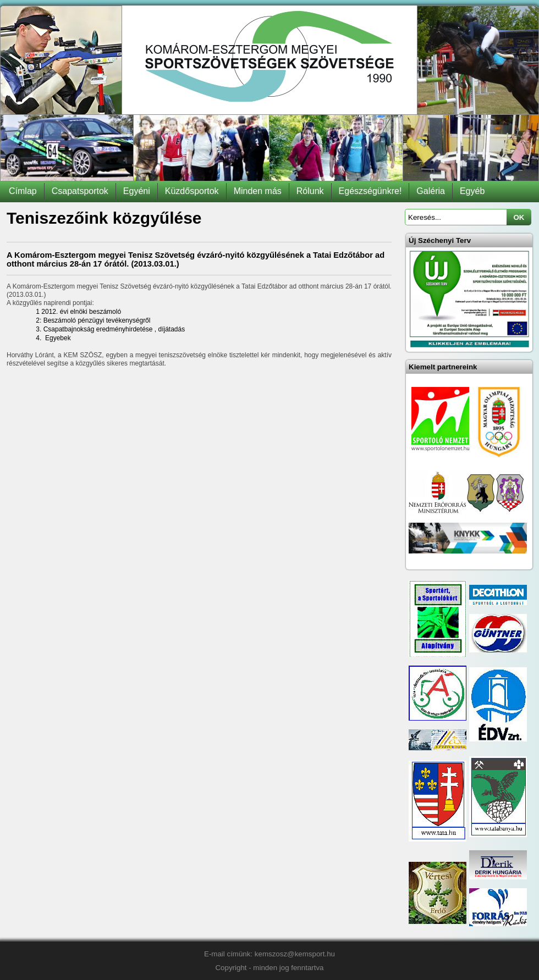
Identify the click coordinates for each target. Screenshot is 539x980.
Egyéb (472, 191)
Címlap (23, 191)
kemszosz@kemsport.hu (295, 954)
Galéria (431, 191)
